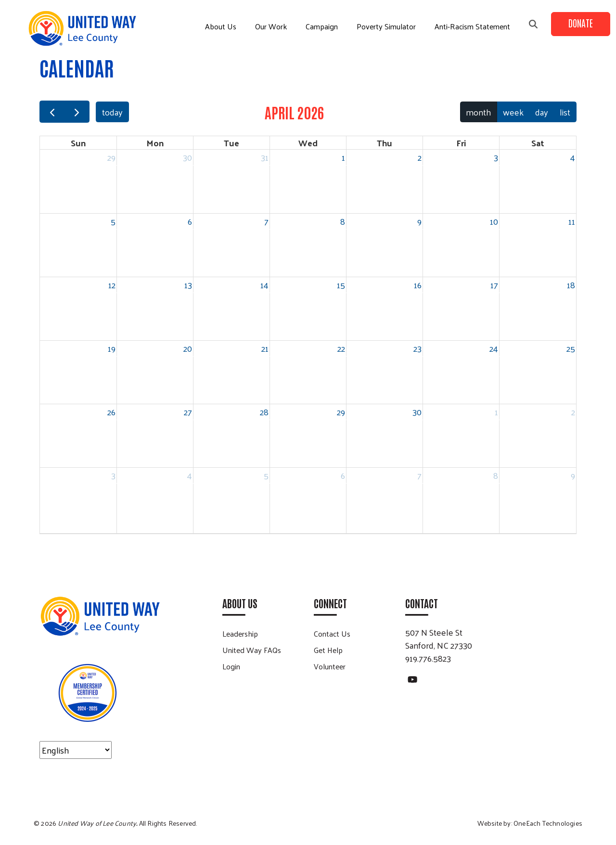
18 (571, 285)
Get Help (328, 650)
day (542, 112)
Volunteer (330, 666)
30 (187, 157)
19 (112, 348)
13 (188, 285)
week (513, 112)
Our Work (271, 26)
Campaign (322, 26)
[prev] (52, 112)
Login (231, 666)
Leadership (240, 634)
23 (417, 348)
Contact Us (332, 634)
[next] (77, 112)
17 (494, 285)
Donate (581, 23)
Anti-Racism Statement (472, 26)
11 (572, 221)
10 (494, 221)
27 (188, 412)
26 (111, 412)
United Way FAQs (252, 650)
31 (265, 157)
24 (494, 348)
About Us (221, 26)
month (478, 112)
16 (418, 285)
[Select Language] (76, 750)
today (112, 112)
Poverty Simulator (386, 26)
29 (111, 157)
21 (265, 348)
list (565, 112)
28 (264, 412)
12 (112, 285)
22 (341, 348)
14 (264, 285)
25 (571, 348)
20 (188, 348)
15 (341, 285)
